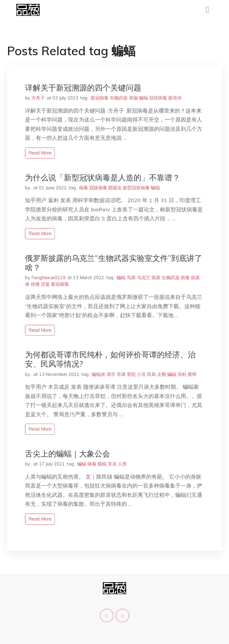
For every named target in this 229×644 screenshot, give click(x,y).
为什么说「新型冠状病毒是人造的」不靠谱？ (103, 177)
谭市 (111, 374)
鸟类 (131, 278)
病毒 (83, 188)
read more (40, 153)
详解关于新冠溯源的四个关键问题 (83, 88)
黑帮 (192, 374)
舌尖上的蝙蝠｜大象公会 (68, 454)
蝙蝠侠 (99, 374)
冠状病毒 (158, 98)
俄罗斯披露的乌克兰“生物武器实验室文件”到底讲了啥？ (114, 263)
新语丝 (175, 98)
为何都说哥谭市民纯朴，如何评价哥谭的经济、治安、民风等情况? (110, 359)
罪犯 (131, 374)
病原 (156, 278)
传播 (35, 284)
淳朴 (182, 374)
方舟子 (38, 98)
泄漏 (133, 98)
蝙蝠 (143, 98)
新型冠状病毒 (136, 188)
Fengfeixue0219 (48, 278)
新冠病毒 (100, 98)
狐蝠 (102, 464)
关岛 (112, 464)
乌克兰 (144, 278)
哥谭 (121, 374)
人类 (122, 464)
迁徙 (45, 284)
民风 (151, 374)
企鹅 (162, 374)
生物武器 (119, 98)
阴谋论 (115, 188)
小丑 (141, 374)
